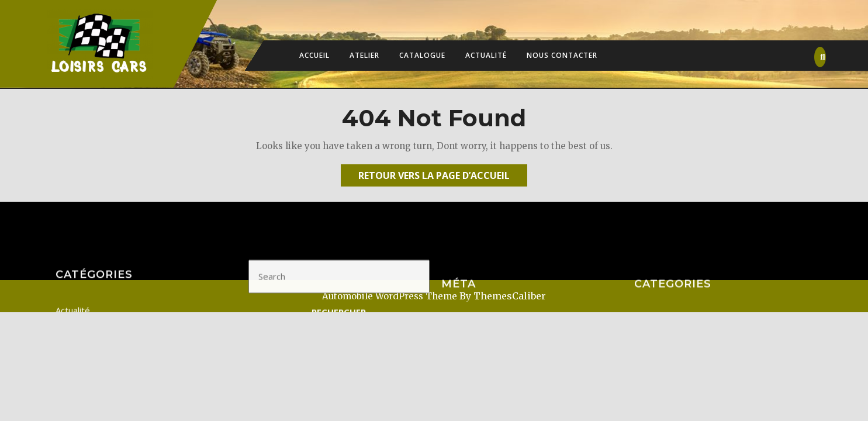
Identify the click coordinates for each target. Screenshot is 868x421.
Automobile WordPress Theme (390, 296)
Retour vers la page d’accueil (443, 177)
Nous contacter (562, 55)
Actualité (486, 55)
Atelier (364, 55)
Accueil (314, 55)
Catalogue (422, 55)
